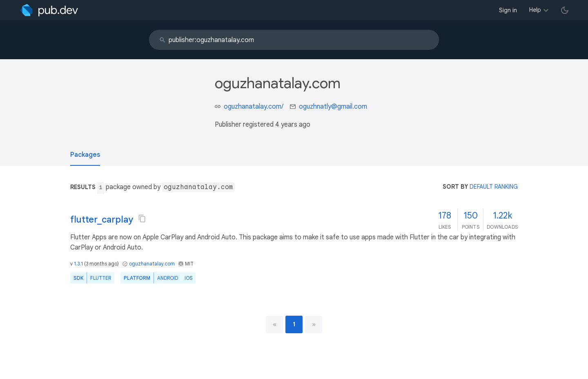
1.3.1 (78, 264)
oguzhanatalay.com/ (254, 107)
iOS (188, 278)
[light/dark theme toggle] (565, 10)
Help (535, 10)
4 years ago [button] (293, 125)
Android (168, 278)
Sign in (508, 10)
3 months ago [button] (101, 264)
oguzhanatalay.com (152, 264)
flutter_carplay (102, 220)
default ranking (494, 187)
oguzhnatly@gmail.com (333, 107)
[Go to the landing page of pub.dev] (49, 10)
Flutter (101, 278)
